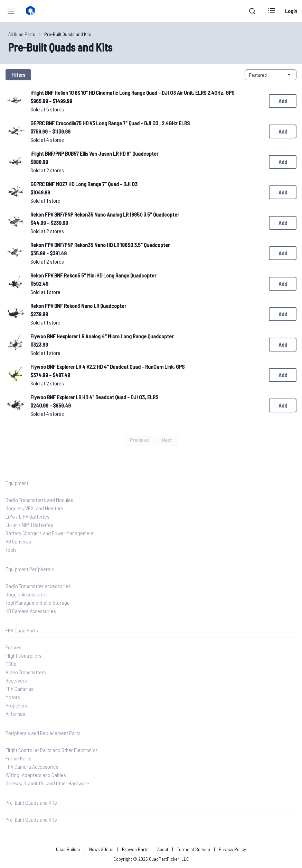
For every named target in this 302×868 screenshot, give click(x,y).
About (163, 849)
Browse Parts (135, 849)
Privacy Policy (232, 849)
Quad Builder (68, 849)
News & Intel (101, 849)
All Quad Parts (22, 34)
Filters (18, 75)
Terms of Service (194, 849)
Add (283, 101)
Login (291, 11)
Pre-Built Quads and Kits (68, 34)
